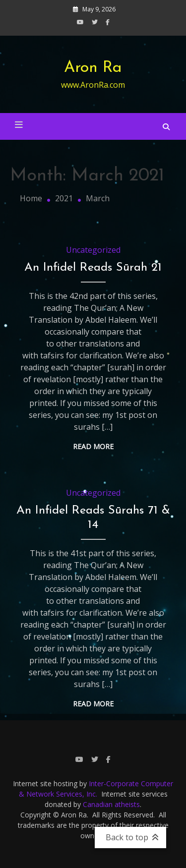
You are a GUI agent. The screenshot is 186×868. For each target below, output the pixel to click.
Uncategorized (93, 250)
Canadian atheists (111, 804)
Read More (93, 446)
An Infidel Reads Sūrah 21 (93, 268)
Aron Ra (93, 68)
